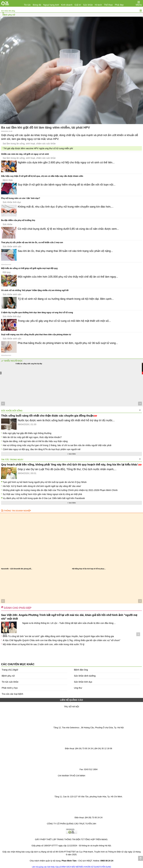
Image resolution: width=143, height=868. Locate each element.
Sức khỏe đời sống (8, 11)
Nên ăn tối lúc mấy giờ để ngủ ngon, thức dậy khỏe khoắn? (32, 437)
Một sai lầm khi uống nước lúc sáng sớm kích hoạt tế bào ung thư (42, 364)
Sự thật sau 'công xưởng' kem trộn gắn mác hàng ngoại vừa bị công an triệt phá (42, 494)
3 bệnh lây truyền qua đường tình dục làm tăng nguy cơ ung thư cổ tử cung (37, 312)
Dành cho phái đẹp (18, 608)
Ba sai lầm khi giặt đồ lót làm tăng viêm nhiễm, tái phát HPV (46, 127)
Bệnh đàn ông (81, 670)
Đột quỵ (7, 272)
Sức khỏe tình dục (12, 202)
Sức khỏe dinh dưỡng (85, 676)
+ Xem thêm (71, 454)
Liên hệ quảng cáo (39, 867)
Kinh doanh (67, 5)
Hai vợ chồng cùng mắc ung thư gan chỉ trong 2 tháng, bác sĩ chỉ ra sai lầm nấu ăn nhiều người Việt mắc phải (57, 445)
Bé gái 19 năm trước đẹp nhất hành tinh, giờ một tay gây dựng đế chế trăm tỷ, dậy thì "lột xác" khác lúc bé (55, 644)
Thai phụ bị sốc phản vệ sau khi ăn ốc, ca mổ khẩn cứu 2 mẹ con (32, 242)
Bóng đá (37, 5)
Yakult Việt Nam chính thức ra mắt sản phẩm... (89, 569)
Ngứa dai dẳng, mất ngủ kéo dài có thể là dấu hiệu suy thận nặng (35, 441)
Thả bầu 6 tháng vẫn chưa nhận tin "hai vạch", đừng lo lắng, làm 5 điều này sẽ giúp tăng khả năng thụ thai (55, 640)
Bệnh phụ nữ (9, 15)
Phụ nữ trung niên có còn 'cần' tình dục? (21, 198)
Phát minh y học (10, 688)
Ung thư (78, 688)
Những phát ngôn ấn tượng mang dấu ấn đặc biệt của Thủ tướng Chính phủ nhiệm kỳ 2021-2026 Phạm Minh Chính (60, 490)
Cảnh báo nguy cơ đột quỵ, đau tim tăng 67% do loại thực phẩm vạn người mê (42, 449)
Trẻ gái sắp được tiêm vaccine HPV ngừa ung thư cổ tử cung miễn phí (38, 148)
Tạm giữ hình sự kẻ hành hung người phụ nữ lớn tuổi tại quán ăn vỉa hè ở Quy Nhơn (45, 482)
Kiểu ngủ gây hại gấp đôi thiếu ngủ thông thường (27, 433)
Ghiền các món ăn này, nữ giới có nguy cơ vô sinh (25, 154)
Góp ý (58, 867)
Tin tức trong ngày (12, 460)
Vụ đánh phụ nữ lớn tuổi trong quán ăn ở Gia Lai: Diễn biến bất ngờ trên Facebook (44, 498)
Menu (139, 5)
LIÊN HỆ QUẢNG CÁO (71, 700)
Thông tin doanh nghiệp (17, 511)
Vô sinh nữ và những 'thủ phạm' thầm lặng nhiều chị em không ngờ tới (35, 290)
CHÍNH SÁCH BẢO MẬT (70, 867)
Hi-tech (98, 5)
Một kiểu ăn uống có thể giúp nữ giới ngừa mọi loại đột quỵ (29, 268)
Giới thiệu (51, 867)
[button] (3, 404)
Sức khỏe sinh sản (12, 246)
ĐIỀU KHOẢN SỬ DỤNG (89, 867)
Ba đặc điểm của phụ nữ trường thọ (18, 220)
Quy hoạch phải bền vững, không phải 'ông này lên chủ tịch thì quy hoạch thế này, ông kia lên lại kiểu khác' (71, 464)
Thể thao (108, 5)
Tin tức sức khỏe (10, 682)
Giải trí (78, 5)
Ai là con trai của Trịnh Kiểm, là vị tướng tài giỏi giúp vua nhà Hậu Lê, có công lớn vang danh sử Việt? (53, 636)
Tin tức (27, 5)
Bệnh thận (8, 180)
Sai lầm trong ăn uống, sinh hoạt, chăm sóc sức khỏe (29, 144)
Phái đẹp (119, 5)
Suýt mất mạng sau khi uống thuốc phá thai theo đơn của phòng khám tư (36, 335)
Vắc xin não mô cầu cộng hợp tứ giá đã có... (17, 569)
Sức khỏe (88, 5)
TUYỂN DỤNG (105, 867)
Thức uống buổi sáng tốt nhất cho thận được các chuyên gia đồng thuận (49, 416)
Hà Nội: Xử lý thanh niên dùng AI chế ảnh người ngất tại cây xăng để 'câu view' (42, 486)
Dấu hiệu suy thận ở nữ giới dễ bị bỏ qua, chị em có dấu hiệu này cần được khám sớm (42, 176)
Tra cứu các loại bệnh (12, 694)
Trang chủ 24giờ (10, 670)
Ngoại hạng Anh (51, 5)
